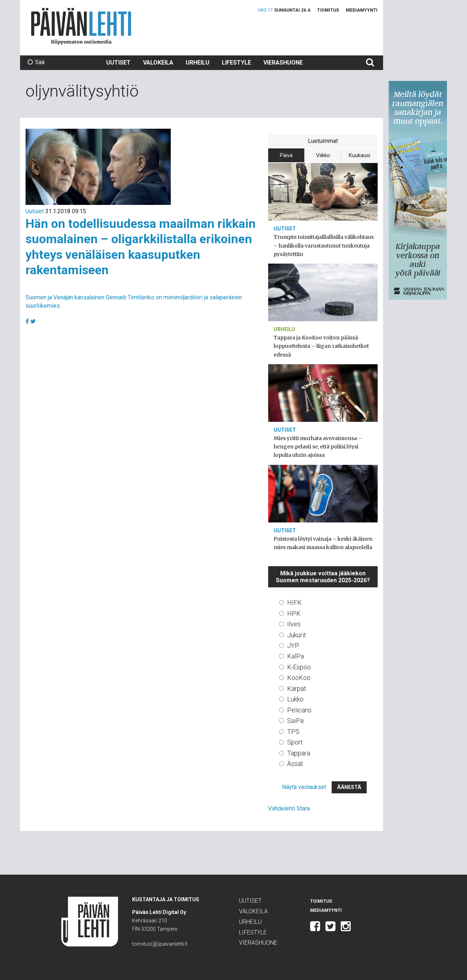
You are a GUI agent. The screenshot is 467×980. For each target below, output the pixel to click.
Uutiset (118, 63)
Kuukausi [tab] (360, 155)
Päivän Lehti (81, 26)
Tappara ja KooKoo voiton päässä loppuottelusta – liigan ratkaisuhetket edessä (321, 346)
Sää (36, 62)
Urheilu (198, 63)
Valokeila (158, 63)
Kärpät (297, 689)
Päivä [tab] (286, 155)
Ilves (294, 624)
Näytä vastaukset (304, 787)
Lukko (295, 699)
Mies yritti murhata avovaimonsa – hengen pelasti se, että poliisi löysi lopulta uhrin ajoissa (318, 447)
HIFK (294, 602)
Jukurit (297, 635)
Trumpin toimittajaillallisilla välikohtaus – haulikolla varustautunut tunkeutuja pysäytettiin (324, 245)
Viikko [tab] (323, 155)
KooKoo (299, 678)
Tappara (299, 753)
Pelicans (299, 710)
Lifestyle (236, 63)
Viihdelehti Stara (289, 808)
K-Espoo (299, 667)
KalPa (296, 656)
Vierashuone (283, 63)
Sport (295, 742)
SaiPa (295, 721)
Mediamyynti (362, 10)
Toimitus (328, 10)
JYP (293, 645)
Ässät (295, 764)
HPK (294, 613)
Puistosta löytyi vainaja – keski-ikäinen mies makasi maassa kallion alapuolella (323, 543)
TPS (293, 732)
